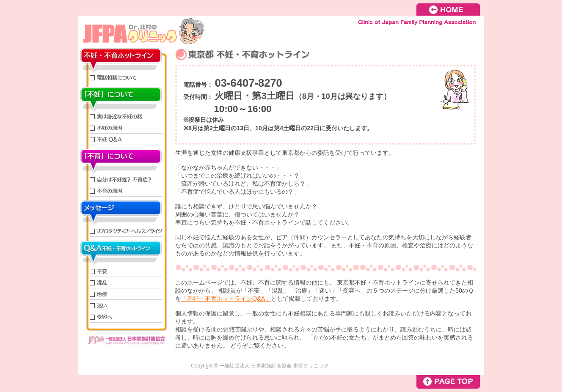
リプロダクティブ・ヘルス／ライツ (122, 230)
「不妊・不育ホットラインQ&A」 (226, 299)
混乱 (122, 283)
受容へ (122, 317)
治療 (122, 294)
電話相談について (122, 78)
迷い (122, 306)
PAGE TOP (448, 382)
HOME (450, 10)
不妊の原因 (122, 128)
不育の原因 (122, 191)
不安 (122, 271)
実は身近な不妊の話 (122, 117)
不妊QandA (122, 139)
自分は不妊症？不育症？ (122, 179)
